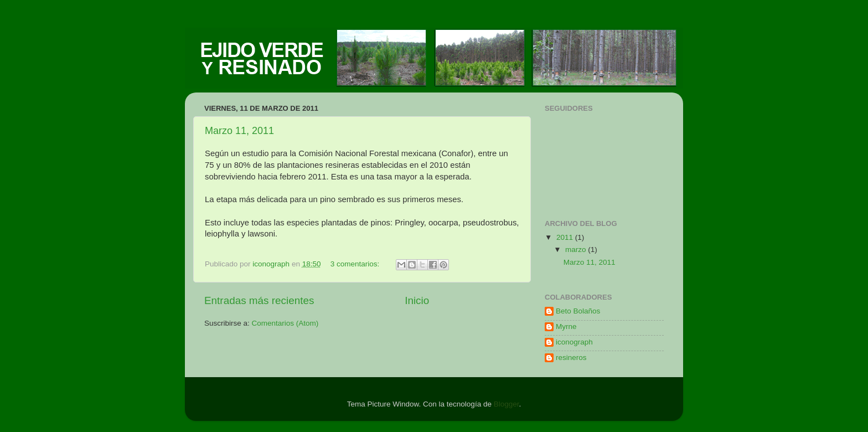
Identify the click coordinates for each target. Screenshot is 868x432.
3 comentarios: (356, 264)
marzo (577, 250)
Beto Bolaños (578, 311)
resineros (571, 358)
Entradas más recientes (259, 300)
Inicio (417, 300)
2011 (566, 237)
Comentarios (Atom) (285, 323)
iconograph (574, 342)
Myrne (566, 326)
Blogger (507, 404)
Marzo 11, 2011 (239, 131)
